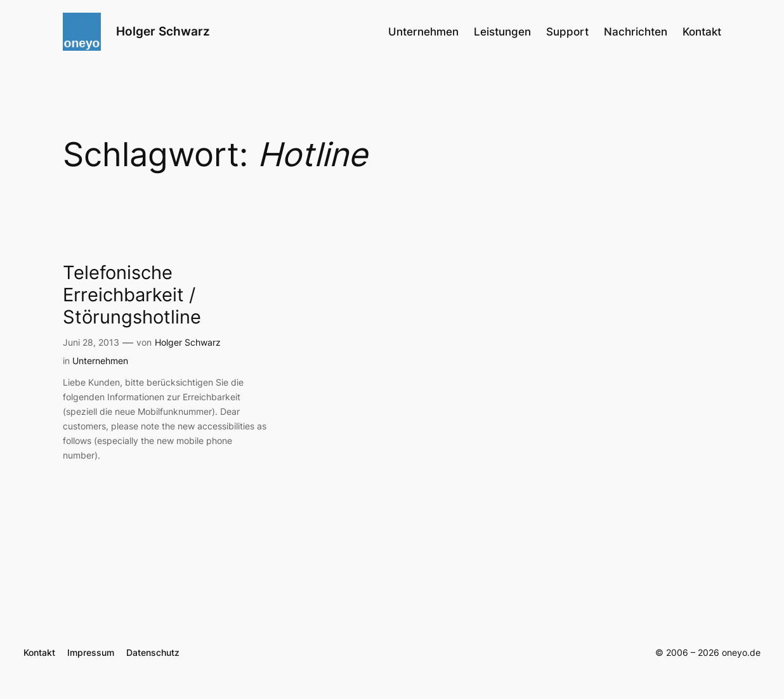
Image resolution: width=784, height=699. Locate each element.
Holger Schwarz (163, 31)
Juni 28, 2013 (91, 342)
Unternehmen (100, 361)
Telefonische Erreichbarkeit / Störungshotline (132, 295)
